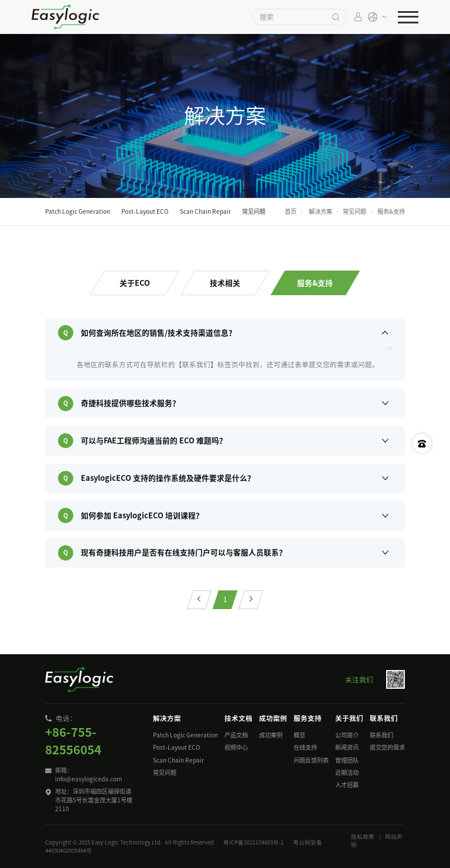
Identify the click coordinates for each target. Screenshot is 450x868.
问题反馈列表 (311, 760)
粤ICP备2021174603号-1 (253, 843)
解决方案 (321, 211)
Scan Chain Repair (178, 760)
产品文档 (236, 735)
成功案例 (271, 735)
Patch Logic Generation (185, 735)
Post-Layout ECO (177, 747)
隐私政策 (363, 837)
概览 (299, 735)
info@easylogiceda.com (88, 779)
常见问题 (354, 211)
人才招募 (347, 785)
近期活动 (347, 773)
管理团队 (347, 760)
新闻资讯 (347, 747)
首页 (291, 211)
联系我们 (381, 735)
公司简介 (347, 735)
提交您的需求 (387, 747)
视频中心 (236, 747)
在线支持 (305, 747)
